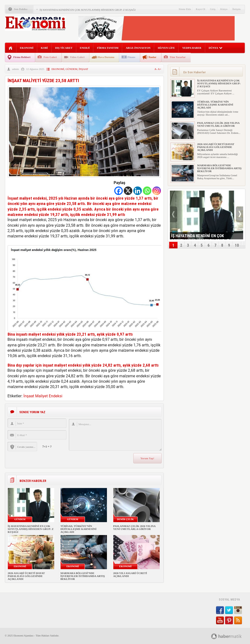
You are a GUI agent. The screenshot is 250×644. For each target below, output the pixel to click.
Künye (224, 9)
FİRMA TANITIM (108, 48)
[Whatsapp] (147, 191)
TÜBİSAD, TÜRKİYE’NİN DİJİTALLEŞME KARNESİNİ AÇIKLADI (78, 529)
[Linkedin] (138, 191)
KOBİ (44, 48)
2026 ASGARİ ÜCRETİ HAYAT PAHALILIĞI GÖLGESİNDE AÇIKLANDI (26, 576)
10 (237, 245)
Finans (131, 57)
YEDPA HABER (192, 48)
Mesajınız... (115, 435)
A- (156, 69)
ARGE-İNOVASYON (138, 48)
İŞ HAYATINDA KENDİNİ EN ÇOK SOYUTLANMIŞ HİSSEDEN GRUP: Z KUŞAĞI (88, 10)
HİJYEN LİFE (166, 48)
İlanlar (152, 57)
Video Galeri (77, 57)
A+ (159, 69)
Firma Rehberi (22, 57)
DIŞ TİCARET (64, 48)
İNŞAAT (83, 69)
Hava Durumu (106, 57)
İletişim (237, 9)
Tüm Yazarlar (178, 57)
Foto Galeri (50, 57)
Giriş (213, 9)
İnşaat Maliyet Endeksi (43, 396)
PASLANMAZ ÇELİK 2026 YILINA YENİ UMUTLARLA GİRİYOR (134, 527)
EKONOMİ (27, 48)
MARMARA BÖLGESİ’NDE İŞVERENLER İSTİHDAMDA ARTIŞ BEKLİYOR (83, 576)
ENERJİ (85, 48)
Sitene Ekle (185, 9)
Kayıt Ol (200, 9)
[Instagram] (157, 191)
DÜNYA (216, 48)
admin (16, 69)
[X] (128, 191)
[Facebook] (119, 191)
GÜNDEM (71, 69)
